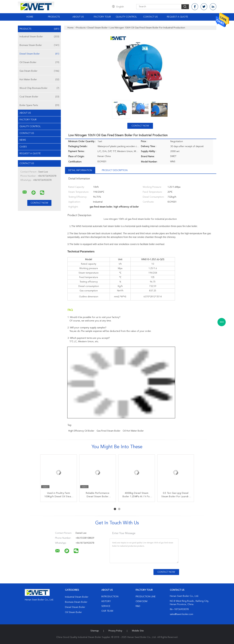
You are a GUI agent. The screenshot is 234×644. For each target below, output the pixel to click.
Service (106, 606)
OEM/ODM (141, 601)
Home (30, 17)
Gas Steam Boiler (39, 71)
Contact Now (140, 126)
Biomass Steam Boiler (39, 45)
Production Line (146, 597)
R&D (138, 606)
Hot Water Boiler (39, 80)
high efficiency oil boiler (81, 431)
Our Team (107, 611)
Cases (23, 147)
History (106, 601)
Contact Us (150, 17)
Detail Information (80, 170)
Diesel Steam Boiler (39, 54)
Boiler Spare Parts (39, 105)
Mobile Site (138, 631)
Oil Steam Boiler (39, 62)
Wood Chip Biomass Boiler (39, 88)
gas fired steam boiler (108, 431)
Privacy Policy (115, 631)
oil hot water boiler (133, 431)
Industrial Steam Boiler (39, 37)
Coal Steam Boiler (39, 97)
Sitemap (95, 631)
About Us (78, 17)
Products (54, 17)
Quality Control (126, 17)
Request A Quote (177, 17)
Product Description (115, 170)
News (23, 140)
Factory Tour (102, 17)
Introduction (110, 597)
